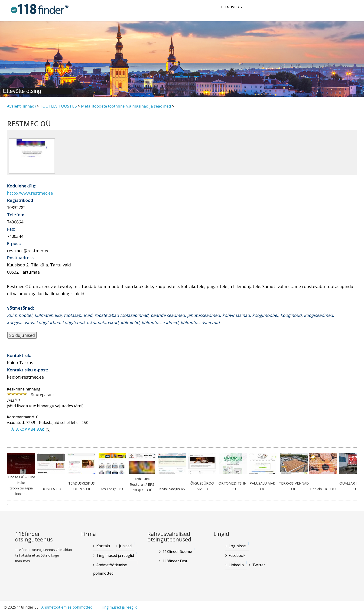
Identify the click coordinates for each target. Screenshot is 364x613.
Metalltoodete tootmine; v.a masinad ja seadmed (126, 106)
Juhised (125, 546)
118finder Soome (177, 551)
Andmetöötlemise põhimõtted (110, 569)
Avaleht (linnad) (21, 106)
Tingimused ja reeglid (115, 555)
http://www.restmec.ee (30, 193)
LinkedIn (236, 565)
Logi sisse (237, 546)
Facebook (237, 555)
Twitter (259, 565)
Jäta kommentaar (27, 429)
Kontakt (103, 546)
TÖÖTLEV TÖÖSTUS (58, 106)
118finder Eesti (175, 561)
